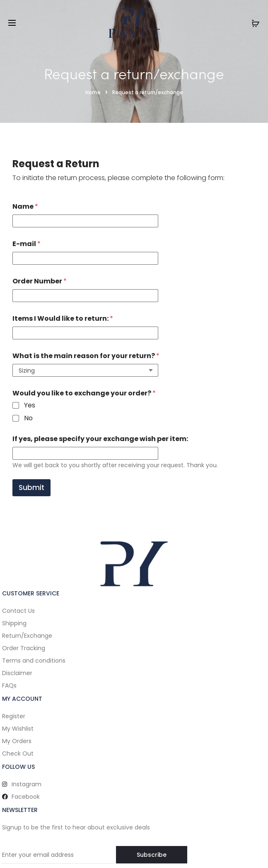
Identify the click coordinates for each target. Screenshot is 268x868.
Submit (31, 488)
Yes (30, 406)
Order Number (40, 281)
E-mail (27, 244)
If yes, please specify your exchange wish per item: (100, 439)
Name (25, 206)
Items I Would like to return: (63, 318)
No (28, 418)
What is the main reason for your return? (86, 356)
